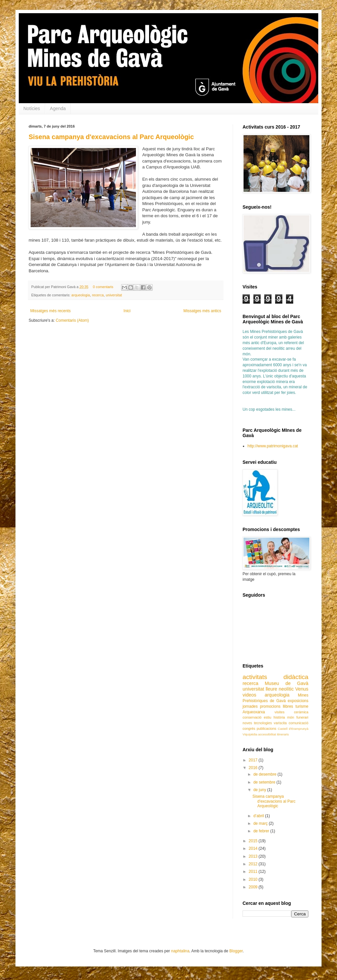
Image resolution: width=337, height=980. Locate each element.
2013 (254, 856)
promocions (270, 706)
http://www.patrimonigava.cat (273, 446)
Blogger (236, 951)
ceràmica (301, 712)
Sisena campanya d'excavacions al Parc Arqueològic (111, 137)
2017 (254, 760)
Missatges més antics (202, 311)
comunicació (298, 723)
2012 (254, 864)
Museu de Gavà (286, 683)
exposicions (298, 701)
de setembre (265, 782)
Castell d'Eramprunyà (293, 729)
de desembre (265, 774)
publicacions (266, 728)
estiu (267, 717)
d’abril (259, 816)
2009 (254, 887)
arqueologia (81, 295)
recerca (98, 295)
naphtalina (180, 951)
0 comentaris (103, 287)
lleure (271, 689)
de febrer (262, 831)
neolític (286, 689)
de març (261, 823)
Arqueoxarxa (254, 712)
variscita (280, 723)
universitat (114, 295)
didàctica (296, 677)
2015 (254, 841)
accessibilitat (267, 734)
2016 (254, 768)
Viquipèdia (250, 734)
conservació (252, 717)
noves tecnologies (257, 723)
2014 (254, 848)
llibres (288, 706)
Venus (302, 689)
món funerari (298, 717)
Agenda (58, 108)
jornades (250, 706)
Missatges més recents (51, 311)
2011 (254, 872)
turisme (302, 706)
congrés (249, 728)
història (279, 717)
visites (279, 712)
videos (249, 695)
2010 (254, 879)
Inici (127, 311)
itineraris (283, 734)
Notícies (32, 108)
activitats (255, 677)
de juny (260, 790)
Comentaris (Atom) (72, 320)
